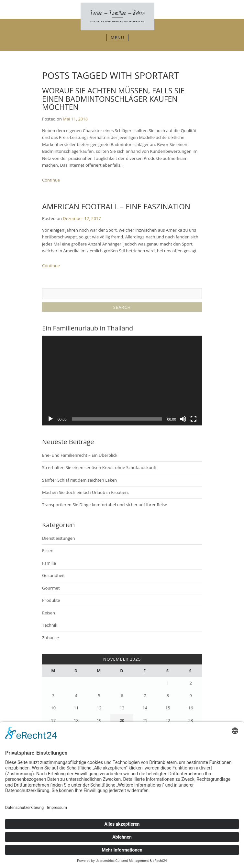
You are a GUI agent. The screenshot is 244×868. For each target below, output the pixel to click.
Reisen (49, 613)
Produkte (51, 600)
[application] (122, 381)
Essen (48, 550)
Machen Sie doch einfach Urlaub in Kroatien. (85, 492)
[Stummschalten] (183, 419)
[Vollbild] (194, 419)
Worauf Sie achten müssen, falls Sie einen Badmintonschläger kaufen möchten (113, 99)
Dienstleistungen (59, 538)
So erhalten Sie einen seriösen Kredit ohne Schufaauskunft (99, 467)
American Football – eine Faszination (116, 206)
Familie (49, 563)
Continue (51, 180)
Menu (117, 37)
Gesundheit (53, 575)
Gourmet (51, 588)
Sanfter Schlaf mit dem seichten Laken (79, 480)
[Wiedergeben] (50, 419)
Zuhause (50, 638)
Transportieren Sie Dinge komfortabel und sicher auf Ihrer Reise (105, 505)
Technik (50, 625)
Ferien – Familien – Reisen (118, 13)
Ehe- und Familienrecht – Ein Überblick (80, 455)
